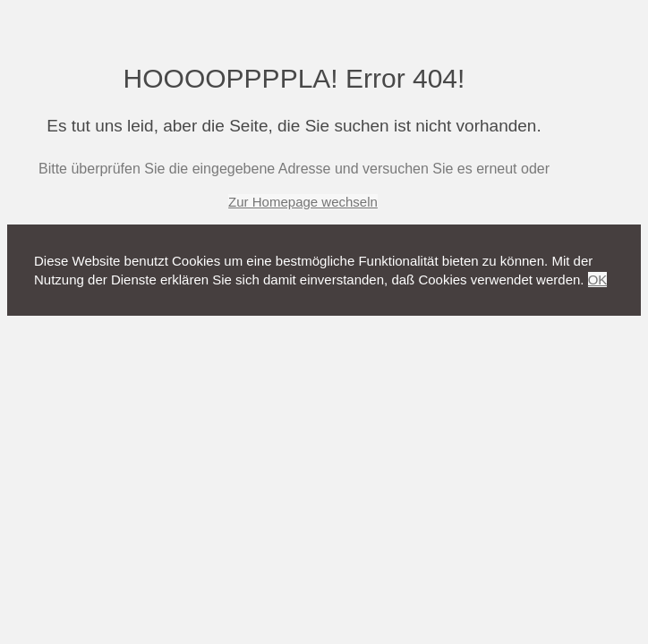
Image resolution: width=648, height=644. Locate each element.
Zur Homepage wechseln (303, 202)
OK (598, 280)
